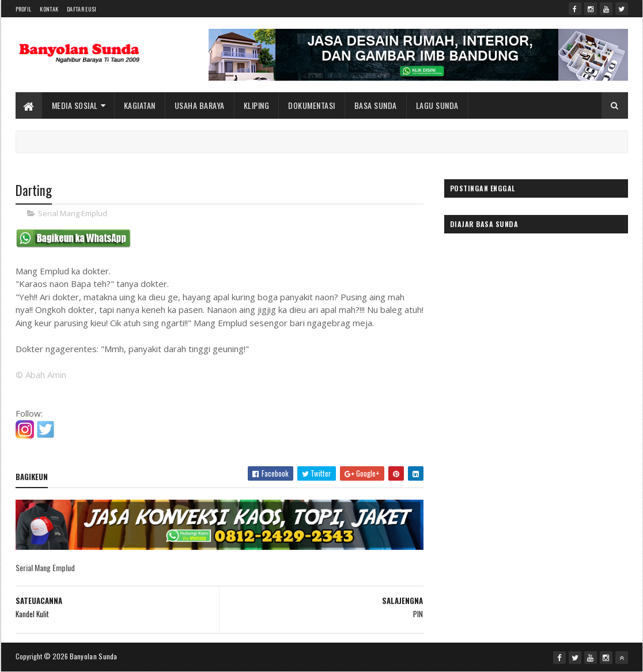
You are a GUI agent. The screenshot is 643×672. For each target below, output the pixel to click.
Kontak (49, 9)
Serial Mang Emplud (73, 213)
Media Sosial (75, 105)
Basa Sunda (376, 105)
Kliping (257, 105)
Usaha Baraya (200, 105)
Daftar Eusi (82, 9)
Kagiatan (140, 105)
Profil (24, 9)
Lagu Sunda (437, 105)
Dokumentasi (312, 105)
